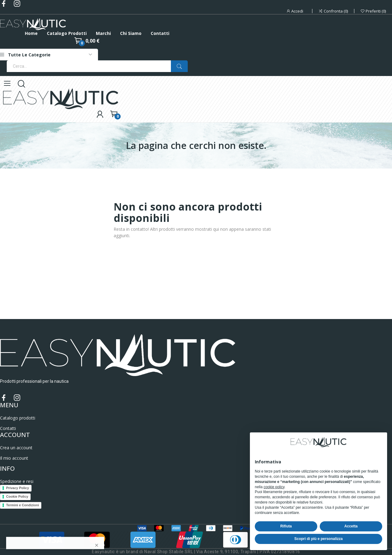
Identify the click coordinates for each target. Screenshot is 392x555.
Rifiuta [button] (286, 526)
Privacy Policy (18, 488)
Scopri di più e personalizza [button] (318, 539)
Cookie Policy (17, 496)
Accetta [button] (351, 526)
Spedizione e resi (17, 481)
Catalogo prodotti (18, 418)
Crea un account (16, 448)
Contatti (8, 428)
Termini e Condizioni (23, 505)
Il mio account (14, 458)
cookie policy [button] (274, 487)
